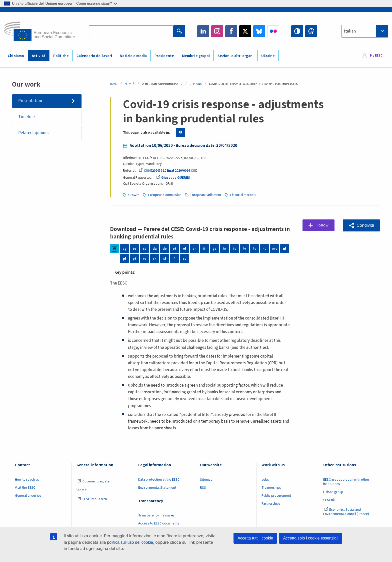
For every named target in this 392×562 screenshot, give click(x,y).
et (175, 249)
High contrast (297, 31)
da (155, 249)
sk (155, 259)
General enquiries (28, 496)
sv (184, 259)
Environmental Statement (157, 488)
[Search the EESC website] (131, 31)
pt (135, 259)
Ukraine (268, 56)
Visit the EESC (25, 488)
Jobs (265, 480)
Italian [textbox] (350, 31)
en (194, 249)
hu (264, 249)
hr (224, 249)
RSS (203, 488)
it (235, 249)
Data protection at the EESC (159, 480)
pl (124, 259)
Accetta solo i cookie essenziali (311, 538)
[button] (361, 225)
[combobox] (365, 31)
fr (204, 249)
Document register (94, 481)
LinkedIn (203, 31)
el (184, 249)
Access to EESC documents (159, 523)
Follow (323, 225)
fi (174, 259)
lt (255, 249)
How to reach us (27, 480)
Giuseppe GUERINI (173, 178)
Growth (134, 195)
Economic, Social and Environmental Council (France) (346, 512)
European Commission (165, 195)
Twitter (245, 31)
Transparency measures (156, 515)
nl (284, 249)
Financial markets (243, 195)
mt (275, 249)
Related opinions (34, 133)
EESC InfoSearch (92, 499)
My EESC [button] (376, 56)
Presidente (164, 56)
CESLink (329, 500)
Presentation (30, 101)
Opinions (195, 84)
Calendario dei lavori (94, 56)
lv (245, 249)
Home (114, 84)
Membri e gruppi (196, 56)
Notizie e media (133, 56)
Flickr (273, 31)
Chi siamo (16, 56)
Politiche (61, 56)
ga (214, 249)
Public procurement (276, 496)
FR (180, 133)
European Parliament (206, 195)
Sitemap (206, 480)
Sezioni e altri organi (235, 56)
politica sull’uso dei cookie (130, 542)
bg (124, 249)
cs (144, 249)
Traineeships (271, 488)
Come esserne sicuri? (97, 3)
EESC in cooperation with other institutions (346, 482)
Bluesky (259, 31)
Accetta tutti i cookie (255, 538)
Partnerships (271, 504)
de (165, 249)
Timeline (26, 117)
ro (144, 259)
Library (82, 489)
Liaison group (333, 492)
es (135, 249)
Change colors (311, 31)
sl (165, 259)
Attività (38, 56)
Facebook (231, 31)
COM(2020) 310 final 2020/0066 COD (168, 171)
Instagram (217, 31)
